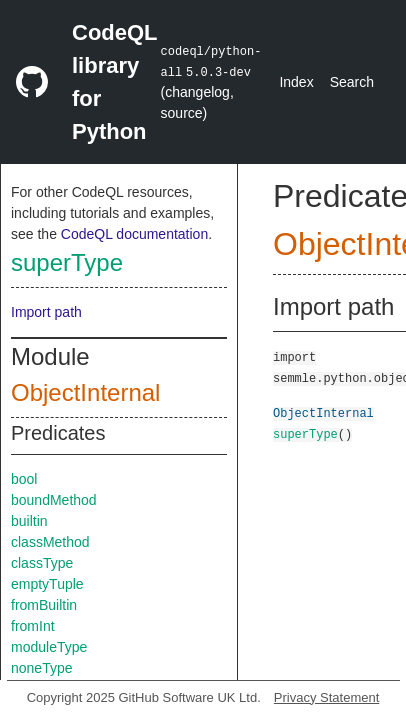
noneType (42, 668)
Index (296, 82)
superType (67, 262)
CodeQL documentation (134, 234)
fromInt (33, 626)
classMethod (50, 542)
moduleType (49, 647)
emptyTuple (47, 584)
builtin (29, 521)
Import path (46, 312)
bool (24, 479)
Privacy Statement (327, 697)
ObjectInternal (85, 392)
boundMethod (54, 500)
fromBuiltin (44, 605)
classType (42, 563)
